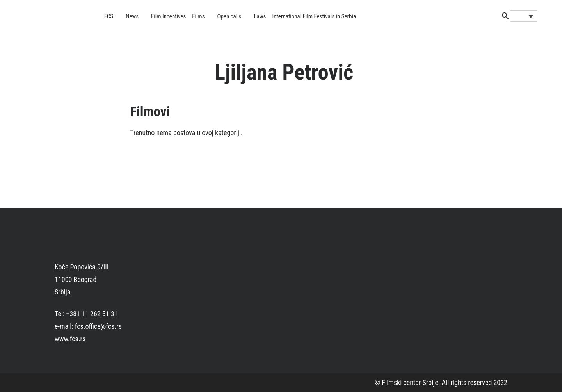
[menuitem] (524, 16)
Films (198, 16)
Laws (260, 16)
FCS (109, 16)
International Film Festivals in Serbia (314, 16)
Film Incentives (168, 16)
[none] (524, 16)
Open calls (229, 16)
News (132, 16)
